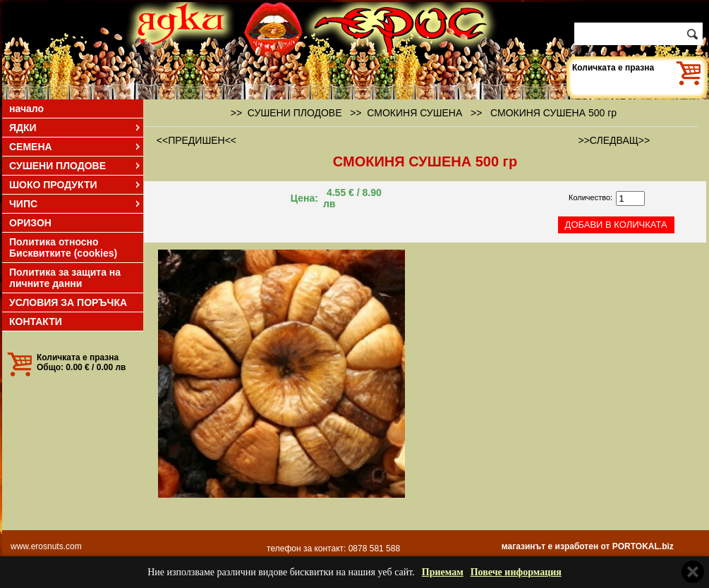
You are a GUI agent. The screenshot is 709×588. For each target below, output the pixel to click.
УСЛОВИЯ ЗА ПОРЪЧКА (68, 302)
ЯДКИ (75, 128)
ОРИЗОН (30, 223)
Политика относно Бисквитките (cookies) (63, 247)
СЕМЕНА (75, 147)
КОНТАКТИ (36, 321)
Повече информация (516, 572)
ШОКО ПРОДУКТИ (75, 185)
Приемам (443, 572)
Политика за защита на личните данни (65, 278)
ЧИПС (75, 204)
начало (26, 109)
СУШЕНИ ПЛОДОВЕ (75, 166)
